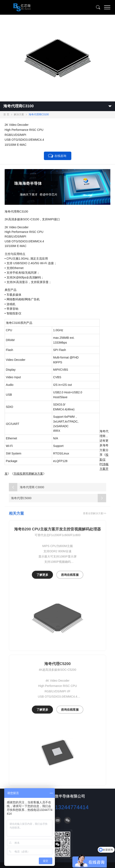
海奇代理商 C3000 (26, 492)
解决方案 (19, 114)
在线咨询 (60, 156)
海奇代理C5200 (57, 668)
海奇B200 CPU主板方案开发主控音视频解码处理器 (57, 534)
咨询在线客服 (70, 579)
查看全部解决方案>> (95, 518)
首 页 (6, 114)
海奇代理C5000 (59, 503)
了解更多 (42, 579)
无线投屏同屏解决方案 (28, 474)
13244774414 (72, 812)
